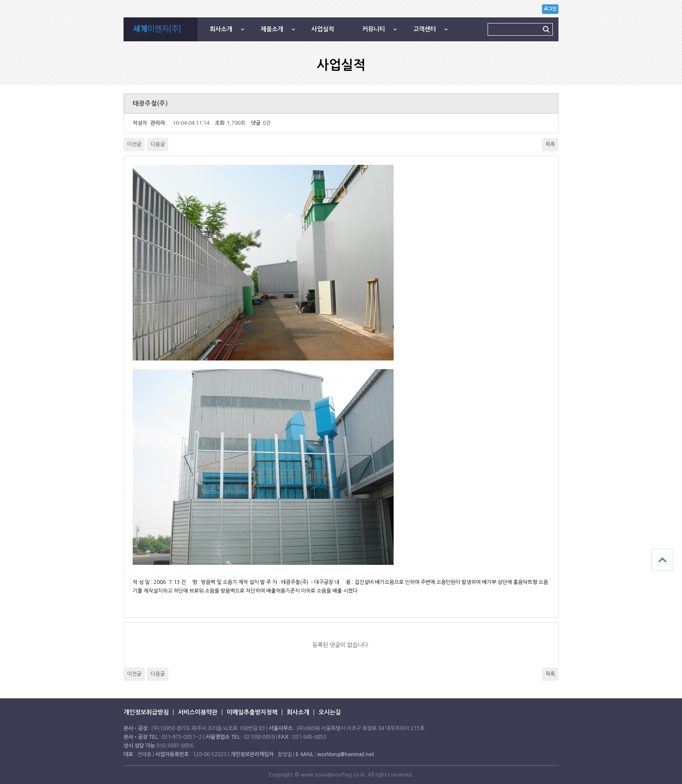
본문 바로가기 (0, 0)
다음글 (158, 144)
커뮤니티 (374, 29)
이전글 (134, 144)
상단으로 (662, 560)
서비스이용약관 (198, 712)
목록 (550, 144)
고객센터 (425, 29)
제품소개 (272, 29)
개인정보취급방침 (146, 712)
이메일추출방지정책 (252, 712)
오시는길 (330, 712)
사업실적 (323, 29)
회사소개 (221, 29)
